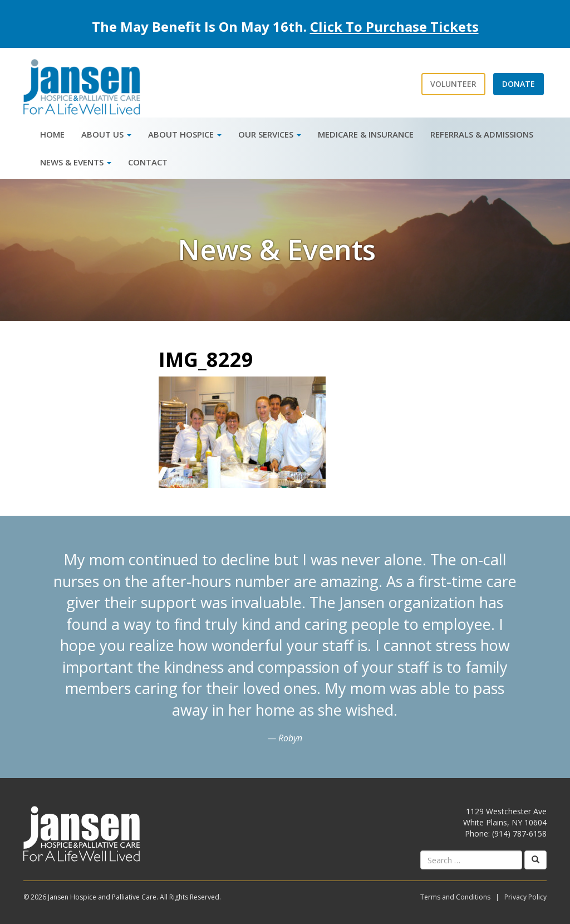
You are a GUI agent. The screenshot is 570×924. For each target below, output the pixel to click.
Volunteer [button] (453, 84)
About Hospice (185, 134)
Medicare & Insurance (366, 134)
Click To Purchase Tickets (394, 26)
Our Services (270, 134)
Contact (148, 162)
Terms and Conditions (455, 897)
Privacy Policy (525, 897)
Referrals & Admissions (482, 134)
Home (52, 134)
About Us (106, 134)
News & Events (76, 162)
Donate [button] (519, 84)
